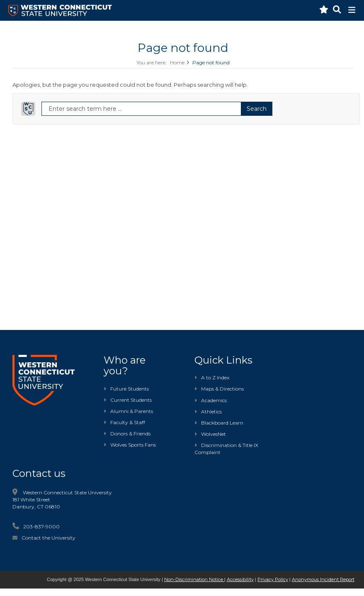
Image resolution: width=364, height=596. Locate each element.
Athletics (208, 412)
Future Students (126, 389)
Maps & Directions (219, 389)
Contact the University (49, 538)
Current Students (131, 400)
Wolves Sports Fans (133, 445)
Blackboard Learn (219, 423)
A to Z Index (212, 377)
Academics (211, 400)
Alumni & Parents (132, 411)
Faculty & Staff (128, 422)
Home (177, 62)
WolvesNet (210, 434)
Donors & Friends (130, 434)
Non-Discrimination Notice (194, 579)
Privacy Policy (273, 579)
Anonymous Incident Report (323, 579)
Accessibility (240, 579)
